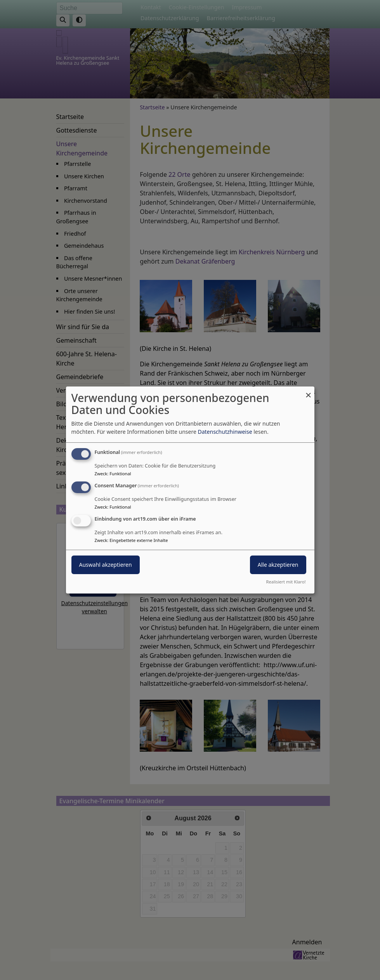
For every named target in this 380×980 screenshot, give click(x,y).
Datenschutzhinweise (225, 432)
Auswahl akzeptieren (106, 565)
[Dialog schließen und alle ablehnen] (309, 391)
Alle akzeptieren (278, 565)
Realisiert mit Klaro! (286, 582)
